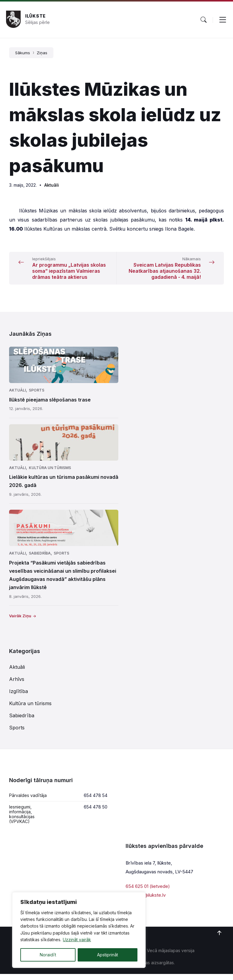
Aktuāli (52, 185)
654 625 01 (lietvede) (148, 892)
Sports (37, 396)
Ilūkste (35, 16)
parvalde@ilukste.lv (146, 901)
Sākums (23, 53)
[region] (79, 930)
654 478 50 (96, 813)
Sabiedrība (40, 559)
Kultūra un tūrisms (50, 474)
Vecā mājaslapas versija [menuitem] (171, 957)
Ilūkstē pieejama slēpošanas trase (50, 406)
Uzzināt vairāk (77, 940)
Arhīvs (17, 685)
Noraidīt (48, 955)
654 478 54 (96, 801)
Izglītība (19, 697)
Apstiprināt (108, 955)
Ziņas (42, 53)
